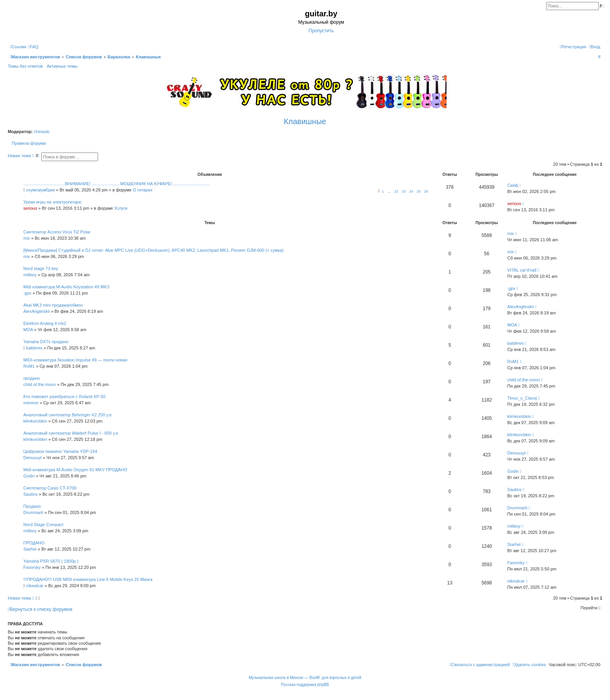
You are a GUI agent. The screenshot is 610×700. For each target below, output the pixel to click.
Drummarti (33, 512)
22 (396, 191)
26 (426, 191)
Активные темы (62, 66)
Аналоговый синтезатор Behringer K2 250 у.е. (68, 415)
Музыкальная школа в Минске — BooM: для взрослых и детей (305, 678)
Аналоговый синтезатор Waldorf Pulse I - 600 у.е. (71, 433)
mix (27, 238)
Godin (29, 476)
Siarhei (30, 549)
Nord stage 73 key (41, 268)
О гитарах (143, 190)
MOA (28, 330)
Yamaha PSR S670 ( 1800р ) (51, 561)
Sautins (31, 494)
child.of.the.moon (40, 384)
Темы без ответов (25, 66)
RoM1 (29, 366)
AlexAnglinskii (37, 311)
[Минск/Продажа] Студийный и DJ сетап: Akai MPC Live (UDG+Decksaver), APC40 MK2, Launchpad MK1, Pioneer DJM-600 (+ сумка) (153, 250)
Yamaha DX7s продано (46, 342)
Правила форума (29, 143)
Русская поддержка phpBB (305, 685)
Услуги (121, 208)
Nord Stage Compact (43, 525)
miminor (31, 403)
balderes (34, 348)
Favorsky (32, 567)
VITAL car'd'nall (522, 270)
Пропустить (321, 31)
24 (411, 191)
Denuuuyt (32, 458)
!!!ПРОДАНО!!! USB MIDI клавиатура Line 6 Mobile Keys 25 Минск (88, 579)
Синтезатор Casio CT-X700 (50, 488)
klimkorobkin (35, 421)
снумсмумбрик (40, 190)
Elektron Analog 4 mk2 (45, 323)
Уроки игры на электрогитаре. (53, 202)
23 (404, 191)
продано (32, 378)
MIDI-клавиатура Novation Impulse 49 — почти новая (75, 360)
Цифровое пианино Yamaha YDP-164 (60, 451)
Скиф (513, 185)
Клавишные (305, 121)
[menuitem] (33, 47)
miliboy (30, 275)
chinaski (42, 132)
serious (30, 208)
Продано (32, 506)
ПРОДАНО (34, 543)
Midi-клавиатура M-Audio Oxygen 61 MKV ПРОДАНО (75, 470)
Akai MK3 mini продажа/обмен (53, 305)
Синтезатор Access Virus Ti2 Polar (57, 232)
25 (419, 191)
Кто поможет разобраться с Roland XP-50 (64, 396)
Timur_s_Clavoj (522, 398)
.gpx (27, 293)
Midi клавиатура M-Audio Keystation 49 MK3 (66, 287)
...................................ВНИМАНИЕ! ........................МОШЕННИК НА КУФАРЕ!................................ (117, 184)
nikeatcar (35, 586)
